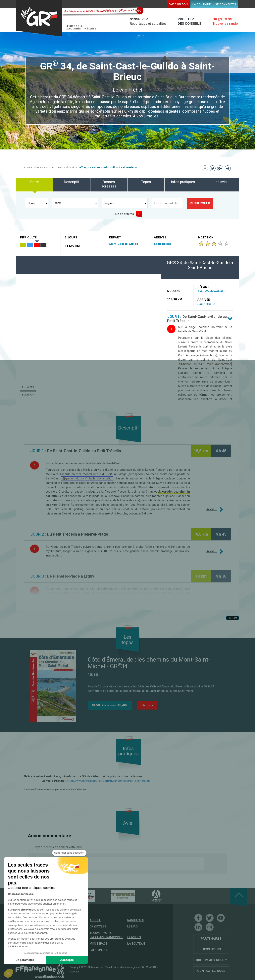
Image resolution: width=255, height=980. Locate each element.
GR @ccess (98, 926)
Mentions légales (129, 967)
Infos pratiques (183, 182)
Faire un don (178, 4)
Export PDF (28, 395)
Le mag (132, 926)
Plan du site (111, 967)
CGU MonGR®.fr (149, 967)
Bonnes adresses (109, 184)
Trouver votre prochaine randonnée (55, 167)
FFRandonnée (96, 967)
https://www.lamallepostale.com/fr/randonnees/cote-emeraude (109, 781)
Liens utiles (211, 949)
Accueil (28, 167)
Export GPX (28, 387)
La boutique (202, 4)
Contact (75, 972)
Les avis (220, 182)
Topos (146, 182)
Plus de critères (124, 214)
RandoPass (136, 920)
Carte (35, 182)
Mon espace (99, 944)
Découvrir (147, 705)
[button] (8, 973)
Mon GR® (39, 18)
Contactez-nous (211, 971)
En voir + (211, 509)
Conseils (134, 937)
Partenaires (211, 939)
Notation (206, 237)
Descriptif (72, 182)
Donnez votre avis (67, 864)
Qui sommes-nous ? (211, 960)
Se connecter (226, 4)
